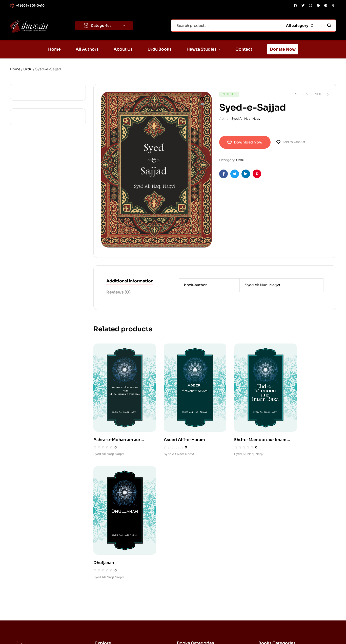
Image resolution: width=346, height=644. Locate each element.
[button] (203, 102)
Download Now (248, 142)
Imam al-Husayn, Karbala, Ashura (211, 522)
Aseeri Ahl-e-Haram (177, 429)
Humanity (272, 580)
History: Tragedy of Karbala (287, 568)
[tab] (130, 281)
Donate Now (111, 591)
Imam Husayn (194, 533)
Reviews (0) (118, 292)
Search (329, 26)
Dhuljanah (291, 429)
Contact (107, 580)
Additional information (130, 281)
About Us (108, 545)
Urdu (28, 69)
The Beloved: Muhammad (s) (207, 580)
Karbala (189, 545)
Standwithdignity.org (61, 629)
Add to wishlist (294, 142)
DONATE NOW (316, 629)
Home (15, 69)
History (188, 568)
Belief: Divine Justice (282, 545)
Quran (188, 556)
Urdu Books (110, 556)
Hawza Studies (116, 568)
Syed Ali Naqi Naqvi (246, 119)
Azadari (270, 533)
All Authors (110, 533)
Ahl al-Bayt (273, 522)
